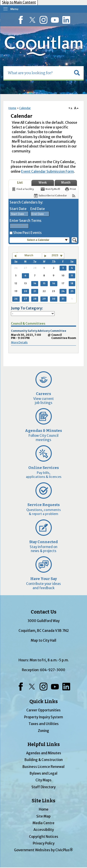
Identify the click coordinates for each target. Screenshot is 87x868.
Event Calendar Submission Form (48, 171)
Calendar (25, 108)
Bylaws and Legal (43, 773)
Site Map (43, 816)
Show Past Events (27, 233)
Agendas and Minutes (44, 753)
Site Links (43, 801)
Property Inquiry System (43, 717)
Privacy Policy (44, 843)
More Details (19, 342)
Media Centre (43, 823)
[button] (77, 73)
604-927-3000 (53, 670)
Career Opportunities (43, 710)
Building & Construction (44, 760)
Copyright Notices (44, 837)
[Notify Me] (50, 189)
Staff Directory (43, 787)
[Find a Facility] (23, 189)
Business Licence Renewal (43, 767)
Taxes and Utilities (44, 724)
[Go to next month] (45, 256)
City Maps (43, 780)
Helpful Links (44, 744)
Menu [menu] (14, 9)
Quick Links (44, 702)
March (29, 255)
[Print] (70, 189)
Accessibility (44, 830)
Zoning (43, 731)
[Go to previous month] (15, 256)
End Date (38, 209)
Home (12, 108)
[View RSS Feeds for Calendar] (74, 196)
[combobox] (19, 214)
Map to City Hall (43, 640)
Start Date (18, 209)
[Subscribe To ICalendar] (50, 196)
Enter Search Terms (26, 221)
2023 (55, 255)
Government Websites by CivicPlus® (43, 850)
